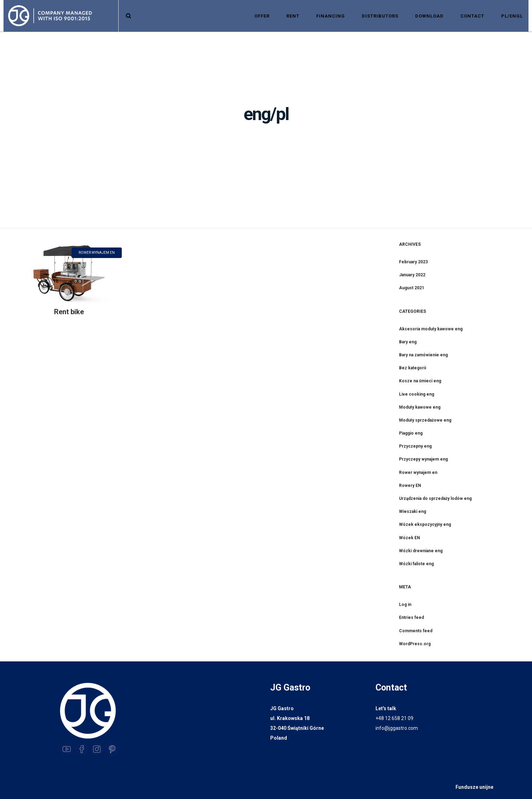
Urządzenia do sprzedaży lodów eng (435, 498)
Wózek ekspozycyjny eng (425, 524)
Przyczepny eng (415, 446)
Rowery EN (410, 486)
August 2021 (412, 288)
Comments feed (416, 631)
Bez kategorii (413, 368)
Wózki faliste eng (416, 564)
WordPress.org (415, 644)
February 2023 (413, 262)
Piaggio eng (411, 433)
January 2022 (412, 275)
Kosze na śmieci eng (420, 381)
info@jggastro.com (397, 728)
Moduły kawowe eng (420, 407)
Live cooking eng (417, 394)
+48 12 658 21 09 (394, 718)
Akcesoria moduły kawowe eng (431, 329)
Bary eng (408, 342)
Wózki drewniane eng (421, 551)
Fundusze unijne (474, 787)
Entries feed (411, 618)
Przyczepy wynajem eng (423, 459)
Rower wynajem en (418, 473)
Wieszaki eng (413, 511)
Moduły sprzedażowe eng (425, 420)
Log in (405, 605)
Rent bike (69, 312)
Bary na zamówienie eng (423, 355)
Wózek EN (410, 538)
